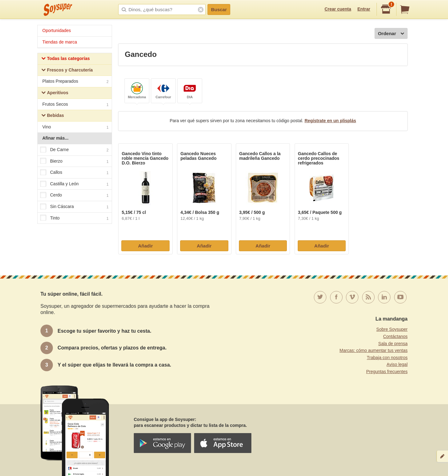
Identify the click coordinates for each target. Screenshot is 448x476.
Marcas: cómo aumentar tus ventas (373, 350)
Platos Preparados (75, 82)
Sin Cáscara (74, 207)
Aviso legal (397, 364)
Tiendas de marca (60, 42)
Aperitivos (55, 93)
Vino (75, 128)
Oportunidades (57, 30)
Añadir (146, 246)
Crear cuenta (338, 9)
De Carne (74, 150)
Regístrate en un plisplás (330, 121)
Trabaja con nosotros (387, 358)
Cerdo (74, 196)
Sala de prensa (393, 344)
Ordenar (391, 34)
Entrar (364, 9)
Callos (74, 173)
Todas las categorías (65, 59)
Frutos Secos (75, 105)
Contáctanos (395, 336)
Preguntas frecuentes (387, 372)
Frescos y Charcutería (67, 71)
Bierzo (74, 161)
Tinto (74, 218)
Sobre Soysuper (392, 329)
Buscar (219, 9)
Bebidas (53, 116)
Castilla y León (74, 184)
